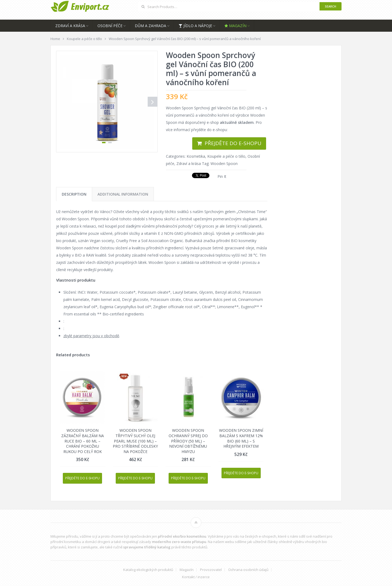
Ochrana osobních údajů (248, 570)
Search (331, 6)
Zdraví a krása (70, 26)
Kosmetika (196, 156)
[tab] (74, 194)
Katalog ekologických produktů (148, 570)
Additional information (123, 194)
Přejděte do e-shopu (233, 143)
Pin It (222, 176)
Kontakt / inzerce (196, 577)
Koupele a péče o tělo (226, 156)
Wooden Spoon (224, 163)
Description (74, 194)
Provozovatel (211, 570)
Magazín (235, 26)
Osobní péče (110, 26)
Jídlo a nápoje (195, 26)
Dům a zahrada (150, 26)
